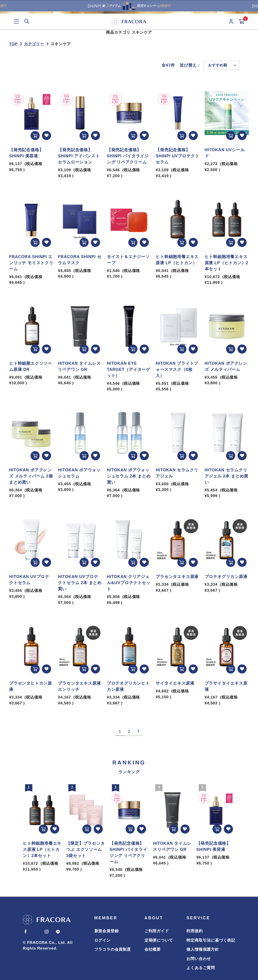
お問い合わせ (199, 959)
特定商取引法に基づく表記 (211, 940)
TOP (13, 44)
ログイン (102, 940)
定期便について (159, 940)
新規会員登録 (107, 931)
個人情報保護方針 (203, 949)
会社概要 (153, 949)
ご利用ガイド (157, 931)
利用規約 (195, 931)
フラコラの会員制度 (113, 949)
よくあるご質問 (201, 968)
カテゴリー (34, 44)
